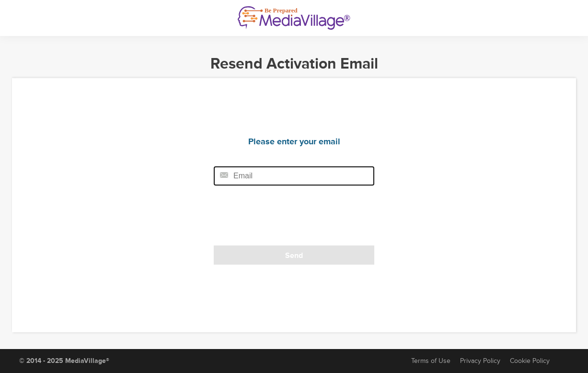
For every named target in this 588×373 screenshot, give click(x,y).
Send (294, 256)
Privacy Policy (480, 361)
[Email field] (294, 176)
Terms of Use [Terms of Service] (431, 361)
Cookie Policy (530, 361)
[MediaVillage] (294, 18)
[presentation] (279, 219)
